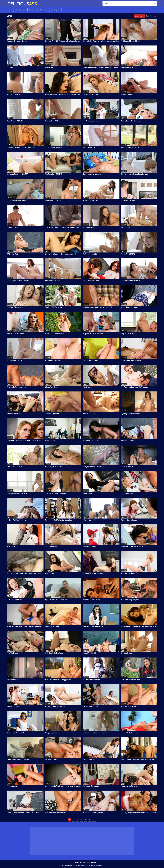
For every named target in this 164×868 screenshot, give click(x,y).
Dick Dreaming (88, 387)
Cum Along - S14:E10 (14, 360)
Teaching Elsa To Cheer (53, 307)
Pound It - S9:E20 (89, 148)
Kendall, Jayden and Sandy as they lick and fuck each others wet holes (139, 813)
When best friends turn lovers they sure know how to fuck (25, 626)
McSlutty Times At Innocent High (95, 573)
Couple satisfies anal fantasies (56, 813)
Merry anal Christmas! (91, 786)
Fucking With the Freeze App (17, 520)
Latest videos (151, 16)
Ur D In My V (11, 547)
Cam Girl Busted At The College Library (59, 520)
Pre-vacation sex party (91, 706)
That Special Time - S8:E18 (130, 41)
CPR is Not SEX (12, 254)
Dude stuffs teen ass (128, 706)
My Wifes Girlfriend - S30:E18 (131, 148)
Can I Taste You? (51, 547)
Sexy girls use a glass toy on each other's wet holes (139, 759)
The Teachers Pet (127, 493)
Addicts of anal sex (52, 626)
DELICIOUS (13, 4)
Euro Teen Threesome (15, 307)
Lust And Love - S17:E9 (129, 68)
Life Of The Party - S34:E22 (54, 148)
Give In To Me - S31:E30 (53, 201)
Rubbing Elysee (126, 653)
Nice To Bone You (89, 414)
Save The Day (50, 573)
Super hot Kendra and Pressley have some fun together (139, 626)
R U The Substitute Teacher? (93, 680)
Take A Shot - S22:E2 (14, 467)
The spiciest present (90, 360)
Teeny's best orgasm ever (92, 467)
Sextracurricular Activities (130, 680)
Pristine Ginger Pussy (129, 520)
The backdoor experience (16, 201)
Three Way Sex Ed (89, 653)
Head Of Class (50, 440)
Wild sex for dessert (52, 360)
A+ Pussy (10, 68)
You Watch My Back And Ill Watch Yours (135, 387)
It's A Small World (13, 680)
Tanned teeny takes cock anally (18, 759)
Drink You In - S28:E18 (15, 121)
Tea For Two (125, 227)
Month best (44, 10)
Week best (32, 10)
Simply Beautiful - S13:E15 (130, 281)
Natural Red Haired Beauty (54, 334)
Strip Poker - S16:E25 (128, 334)
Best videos (21, 10)
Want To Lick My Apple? (15, 733)
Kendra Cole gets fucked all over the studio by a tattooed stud (25, 573)
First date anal (12, 786)
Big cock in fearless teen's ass (56, 600)
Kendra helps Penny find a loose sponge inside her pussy (101, 41)
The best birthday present (130, 733)
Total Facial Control (90, 520)
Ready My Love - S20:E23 (54, 467)
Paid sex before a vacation (16, 387)
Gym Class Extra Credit (91, 600)
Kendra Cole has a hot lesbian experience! (60, 254)
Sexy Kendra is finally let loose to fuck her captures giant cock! (63, 786)
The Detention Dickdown (91, 121)
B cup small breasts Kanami (17, 41)
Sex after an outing (52, 759)
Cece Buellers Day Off (129, 573)
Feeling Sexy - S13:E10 (15, 227)
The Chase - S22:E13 (90, 94)
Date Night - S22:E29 (90, 440)
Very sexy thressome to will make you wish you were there (25, 440)
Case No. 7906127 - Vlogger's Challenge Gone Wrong (63, 41)
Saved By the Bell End (129, 467)
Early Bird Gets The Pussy (54, 653)
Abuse (94, 862)
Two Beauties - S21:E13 (53, 174)
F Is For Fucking (88, 759)
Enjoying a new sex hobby (130, 414)
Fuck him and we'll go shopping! (57, 493)
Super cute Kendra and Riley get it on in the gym (62, 94)
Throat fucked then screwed (131, 360)
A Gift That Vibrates (128, 201)
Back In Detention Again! (130, 307)
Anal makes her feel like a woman (95, 733)
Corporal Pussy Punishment (93, 334)
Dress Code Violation (129, 440)
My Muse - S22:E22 (90, 254)
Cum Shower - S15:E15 (91, 227)
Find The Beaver (13, 653)
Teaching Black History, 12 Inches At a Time (23, 813)
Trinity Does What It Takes (92, 281)
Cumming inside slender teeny (18, 281)
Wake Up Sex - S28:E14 (53, 121)
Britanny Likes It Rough (15, 414)
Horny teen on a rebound (92, 174)
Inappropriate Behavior (129, 786)
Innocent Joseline (89, 547)
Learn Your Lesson (14, 706)
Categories (56, 10)
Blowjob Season (51, 733)
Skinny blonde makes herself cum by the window (101, 68)
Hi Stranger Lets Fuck (90, 201)
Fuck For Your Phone (14, 600)
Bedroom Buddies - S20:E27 (17, 174)
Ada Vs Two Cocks (51, 387)
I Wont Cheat (87, 493)
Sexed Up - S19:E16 (128, 254)
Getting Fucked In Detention (131, 121)
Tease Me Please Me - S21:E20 (132, 547)
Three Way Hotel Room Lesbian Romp (21, 148)
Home (10, 10)
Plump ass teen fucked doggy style (58, 680)
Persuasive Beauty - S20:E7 (17, 493)
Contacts (86, 862)
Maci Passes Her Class (15, 334)
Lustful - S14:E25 (127, 94)
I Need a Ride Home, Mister (93, 813)
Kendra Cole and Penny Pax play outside (136, 174)
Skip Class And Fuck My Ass (55, 706)
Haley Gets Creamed (52, 281)
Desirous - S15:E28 (14, 94)
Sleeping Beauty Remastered (93, 626)
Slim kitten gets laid (52, 414)
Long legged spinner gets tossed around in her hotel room (63, 227)
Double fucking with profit (130, 600)
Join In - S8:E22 (50, 68)
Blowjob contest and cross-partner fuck (97, 307)
